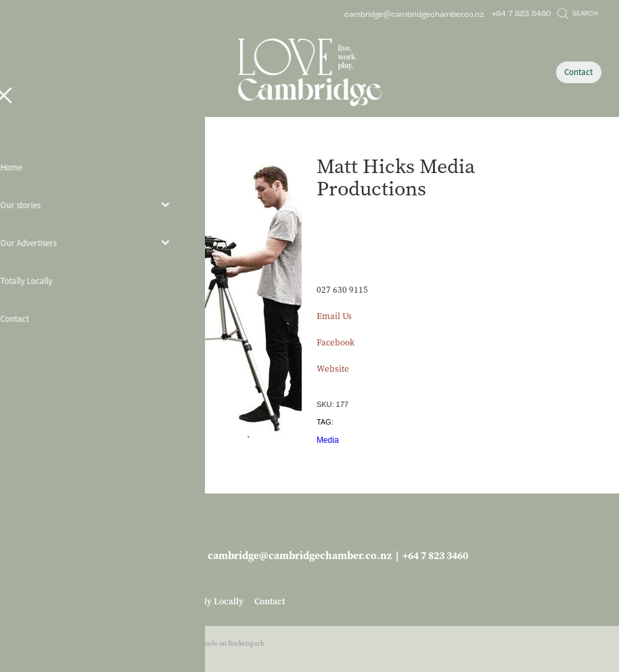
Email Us (334, 316)
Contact (578, 72)
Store (85, 145)
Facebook (336, 342)
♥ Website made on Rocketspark (217, 643)
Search (578, 13)
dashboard (88, 643)
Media (328, 440)
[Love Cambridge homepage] (309, 72)
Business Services (130, 145)
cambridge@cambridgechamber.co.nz (414, 13)
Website (333, 369)
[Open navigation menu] (91, 72)
